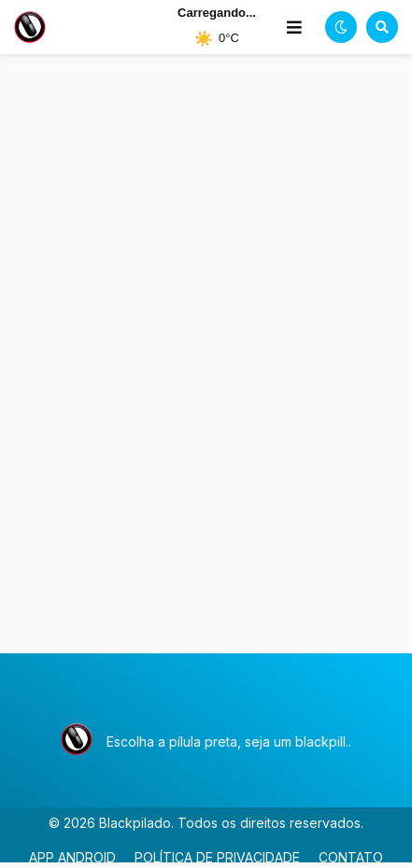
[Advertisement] (206, 368)
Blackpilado (135, 823)
